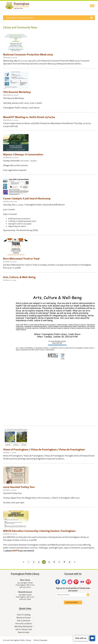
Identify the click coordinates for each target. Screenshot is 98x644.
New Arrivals (24, 632)
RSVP (15, 551)
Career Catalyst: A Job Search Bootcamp (27, 198)
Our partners (72, 602)
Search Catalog (24, 615)
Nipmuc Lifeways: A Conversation (23, 154)
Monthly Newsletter (24, 626)
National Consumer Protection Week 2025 (28, 54)
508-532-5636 (25, 599)
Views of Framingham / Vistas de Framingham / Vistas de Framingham (44, 449)
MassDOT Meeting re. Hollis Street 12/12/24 (29, 117)
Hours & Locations (24, 623)
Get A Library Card (24, 629)
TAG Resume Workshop (17, 92)
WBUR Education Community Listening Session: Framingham (39, 531)
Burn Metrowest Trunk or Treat (21, 259)
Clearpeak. (43, 640)
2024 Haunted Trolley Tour (19, 487)
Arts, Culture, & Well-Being (19, 277)
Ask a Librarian (24, 620)
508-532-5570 (25, 587)
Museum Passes (24, 618)
